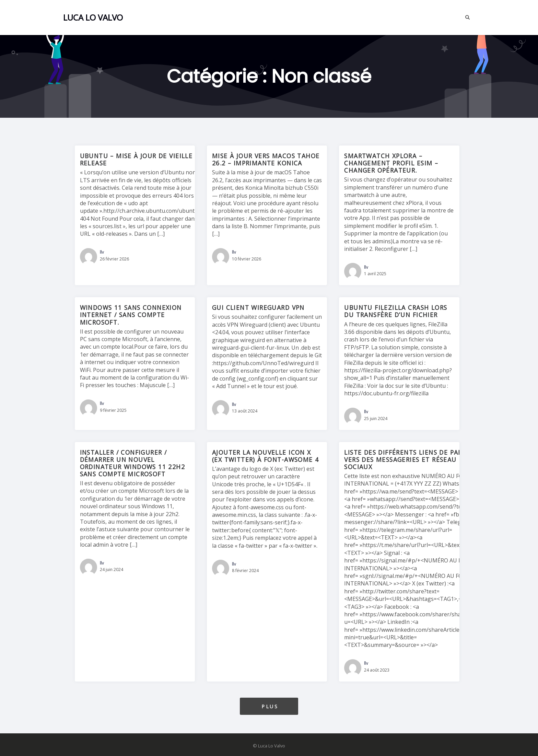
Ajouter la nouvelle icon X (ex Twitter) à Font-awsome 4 (265, 456)
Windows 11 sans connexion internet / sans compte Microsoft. (131, 315)
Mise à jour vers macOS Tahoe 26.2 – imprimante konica (266, 159)
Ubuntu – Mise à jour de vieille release (136, 159)
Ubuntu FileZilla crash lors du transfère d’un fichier (396, 311)
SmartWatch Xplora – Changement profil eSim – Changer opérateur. (391, 163)
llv (102, 252)
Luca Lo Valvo (93, 17)
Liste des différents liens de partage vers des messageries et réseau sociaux (412, 460)
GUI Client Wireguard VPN (258, 307)
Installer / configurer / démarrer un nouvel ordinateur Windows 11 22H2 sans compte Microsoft (133, 463)
